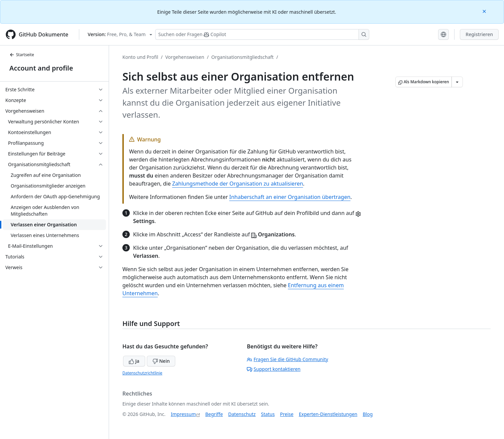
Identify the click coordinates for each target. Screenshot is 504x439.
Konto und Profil (140, 57)
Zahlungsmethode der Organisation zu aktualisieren (238, 184)
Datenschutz (242, 414)
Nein (161, 361)
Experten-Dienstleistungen (328, 414)
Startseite (22, 55)
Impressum (183, 414)
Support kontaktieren (274, 369)
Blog (368, 414)
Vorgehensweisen (185, 57)
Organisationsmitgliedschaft (242, 57)
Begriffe (214, 414)
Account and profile (41, 68)
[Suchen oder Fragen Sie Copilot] (262, 34)
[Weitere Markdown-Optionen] (457, 82)
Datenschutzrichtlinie (142, 373)
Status (268, 414)
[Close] (485, 11)
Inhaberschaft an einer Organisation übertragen (290, 197)
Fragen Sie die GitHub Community (287, 359)
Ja (134, 361)
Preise (287, 414)
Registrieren (479, 34)
